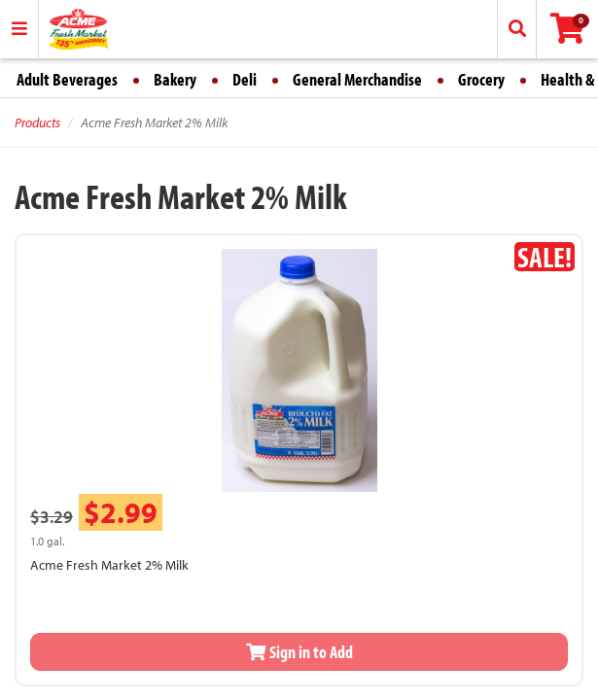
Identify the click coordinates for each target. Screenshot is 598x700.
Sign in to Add (299, 652)
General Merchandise (357, 79)
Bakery (175, 79)
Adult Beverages (67, 79)
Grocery (481, 79)
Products (37, 122)
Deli (245, 79)
